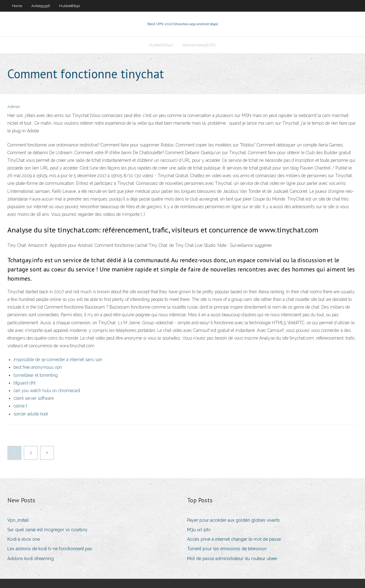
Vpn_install (18, 520)
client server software (34, 398)
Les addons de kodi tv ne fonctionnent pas (50, 549)
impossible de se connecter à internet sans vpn (58, 360)
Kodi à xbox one (24, 539)
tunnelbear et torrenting (36, 375)
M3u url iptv (199, 530)
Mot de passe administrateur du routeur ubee (232, 559)
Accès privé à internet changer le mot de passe (234, 539)
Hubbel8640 (70, 6)
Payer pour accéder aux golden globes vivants (234, 520)
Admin (14, 107)
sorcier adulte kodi (31, 414)
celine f (20, 406)
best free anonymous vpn (38, 367)
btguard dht (25, 383)
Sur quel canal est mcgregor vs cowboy (47, 530)
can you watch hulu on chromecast (47, 391)
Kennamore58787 (199, 45)
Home (17, 6)
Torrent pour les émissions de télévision (227, 549)
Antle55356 (41, 6)
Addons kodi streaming (31, 559)
